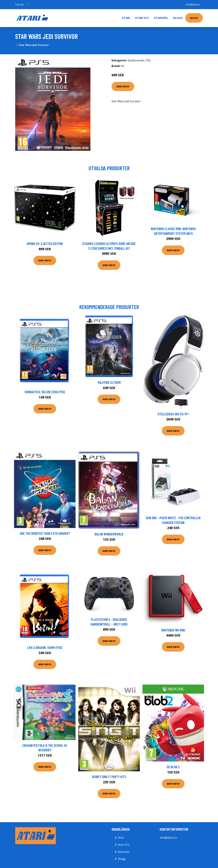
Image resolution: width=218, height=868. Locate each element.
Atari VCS (142, 18)
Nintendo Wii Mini (173, 630)
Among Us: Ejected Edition (45, 244)
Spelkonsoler (136, 60)
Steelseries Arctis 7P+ (173, 414)
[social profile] (27, 5)
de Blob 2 (173, 767)
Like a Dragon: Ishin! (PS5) (45, 647)
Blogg (178, 18)
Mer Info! (123, 86)
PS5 (148, 60)
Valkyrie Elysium (109, 382)
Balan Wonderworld (109, 534)
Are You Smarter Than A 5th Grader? (45, 533)
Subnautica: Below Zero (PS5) (45, 392)
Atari (126, 18)
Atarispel (161, 18)
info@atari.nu (193, 4)
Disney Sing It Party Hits (109, 777)
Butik (194, 18)
